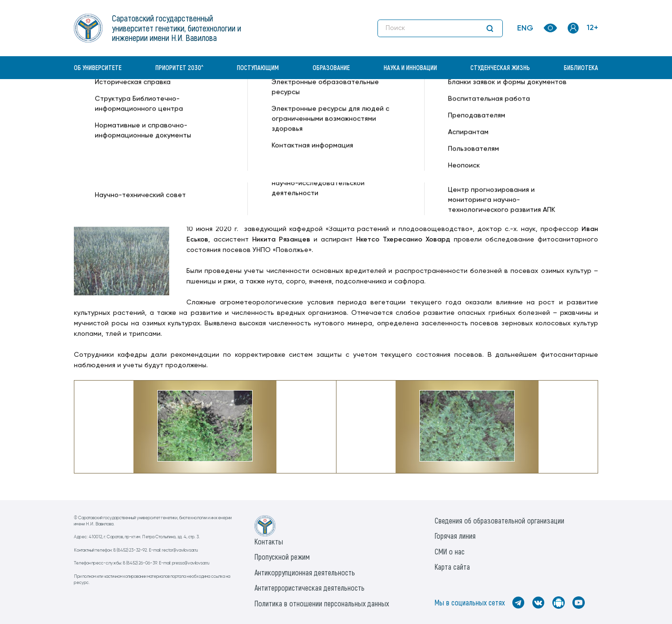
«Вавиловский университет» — (123, 103)
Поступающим (258, 67)
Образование (331, 67)
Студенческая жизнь (500, 67)
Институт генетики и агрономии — (130, 113)
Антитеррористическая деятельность (310, 588)
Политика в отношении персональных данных (322, 603)
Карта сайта (452, 567)
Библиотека (581, 67)
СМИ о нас (450, 551)
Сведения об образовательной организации (499, 520)
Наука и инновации (410, 67)
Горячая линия (455, 536)
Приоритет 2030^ (179, 67)
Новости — (193, 103)
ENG (525, 29)
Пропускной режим (282, 557)
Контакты (269, 541)
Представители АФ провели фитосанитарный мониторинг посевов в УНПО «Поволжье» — (360, 103)
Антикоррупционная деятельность (305, 572)
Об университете (98, 67)
